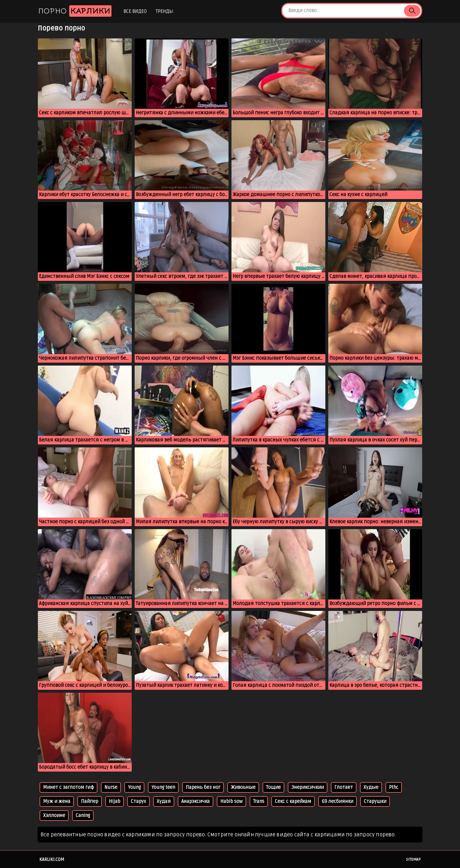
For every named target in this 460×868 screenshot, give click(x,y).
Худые (371, 787)
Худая (164, 801)
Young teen (163, 787)
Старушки (375, 801)
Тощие (273, 787)
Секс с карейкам (293, 801)
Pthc (394, 787)
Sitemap (413, 859)
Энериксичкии (308, 787)
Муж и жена (57, 801)
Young (134, 787)
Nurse (111, 787)
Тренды (164, 11)
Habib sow (231, 801)
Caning (83, 816)
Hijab (115, 801)
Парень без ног (203, 787)
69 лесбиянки (338, 801)
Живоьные (243, 787)
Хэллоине (54, 816)
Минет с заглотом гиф (69, 787)
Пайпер (90, 801)
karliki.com (52, 859)
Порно (75, 11)
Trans (259, 801)
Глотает (344, 787)
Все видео (135, 11)
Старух (138, 801)
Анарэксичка (196, 801)
